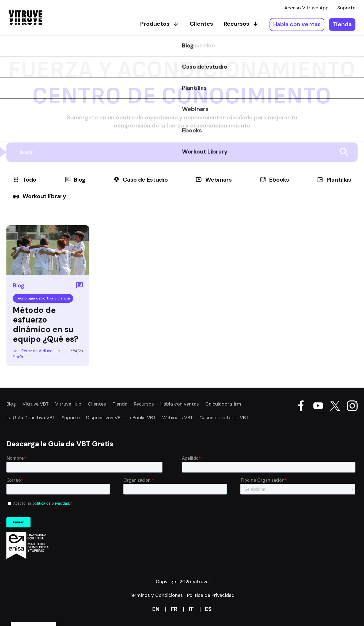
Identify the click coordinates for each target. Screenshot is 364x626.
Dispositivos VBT (105, 418)
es (208, 609)
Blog (75, 180)
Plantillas (334, 180)
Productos (160, 24)
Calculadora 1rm (223, 404)
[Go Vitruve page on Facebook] (301, 407)
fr (174, 609)
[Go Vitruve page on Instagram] (352, 407)
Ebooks (274, 180)
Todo (25, 180)
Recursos (241, 24)
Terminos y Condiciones (156, 595)
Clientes (201, 24)
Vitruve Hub (68, 404)
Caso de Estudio (141, 180)
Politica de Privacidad (211, 595)
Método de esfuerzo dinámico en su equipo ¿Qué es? (45, 325)
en (156, 609)
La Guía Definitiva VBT (31, 418)
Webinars (214, 180)
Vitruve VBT (36, 404)
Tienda (342, 24)
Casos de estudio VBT (224, 418)
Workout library (39, 196)
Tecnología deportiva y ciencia (43, 298)
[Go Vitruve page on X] (335, 407)
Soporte (346, 8)
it (191, 609)
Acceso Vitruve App (306, 8)
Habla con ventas (297, 24)
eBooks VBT (143, 418)
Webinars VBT (178, 418)
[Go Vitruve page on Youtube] (318, 407)
